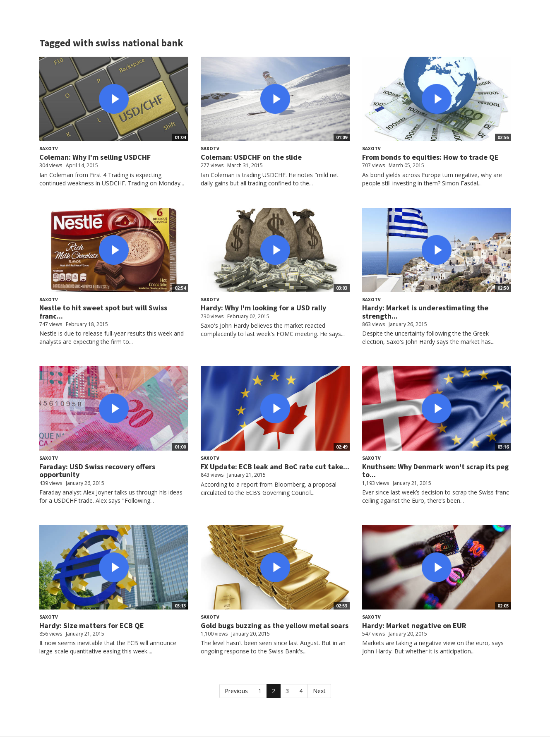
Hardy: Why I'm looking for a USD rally (263, 308)
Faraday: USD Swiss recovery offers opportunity (97, 471)
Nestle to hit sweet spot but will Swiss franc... (103, 312)
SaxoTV (49, 148)
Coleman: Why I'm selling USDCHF (95, 157)
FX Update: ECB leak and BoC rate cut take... (275, 467)
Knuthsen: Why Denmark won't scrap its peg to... (435, 471)
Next (319, 691)
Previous (236, 691)
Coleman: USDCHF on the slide (251, 157)
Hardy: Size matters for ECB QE (92, 625)
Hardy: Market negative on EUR (414, 625)
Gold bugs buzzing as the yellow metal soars (275, 625)
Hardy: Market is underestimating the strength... (425, 312)
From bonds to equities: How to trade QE (430, 157)
